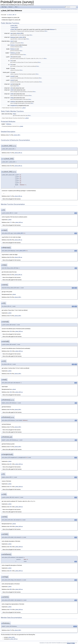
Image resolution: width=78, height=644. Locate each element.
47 (10, 316)
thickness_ (9, 124)
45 (10, 374)
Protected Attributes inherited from (12, 126)
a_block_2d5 (13, 26)
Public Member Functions (45, 9)
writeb (12, 94)
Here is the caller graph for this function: (12, 280)
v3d (11, 57)
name (12, 41)
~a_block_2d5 (14, 28)
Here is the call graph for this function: (11, 199)
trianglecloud (14, 106)
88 (10, 240)
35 (10, 297)
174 (11, 610)
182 (11, 547)
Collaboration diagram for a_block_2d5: (11, 20)
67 (10, 630)
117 (11, 222)
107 (11, 507)
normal (12, 80)
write (12, 88)
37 (10, 153)
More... (46, 31)
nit (11, 65)
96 (10, 257)
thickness (52, 29)
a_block (24, 108)
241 (11, 464)
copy (12, 33)
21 (9, 135)
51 (10, 196)
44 (10, 166)
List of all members (74, 9)
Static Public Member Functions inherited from (15, 118)
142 (11, 351)
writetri (12, 90)
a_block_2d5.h (11, 15)
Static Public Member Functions (56, 9)
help (14, 114)
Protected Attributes (66, 9)
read (11, 84)
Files (16, 7)
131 (11, 487)
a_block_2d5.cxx (18, 153)
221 (11, 571)
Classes (11, 7)
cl (11, 72)
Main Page (4, 7)
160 (11, 392)
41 (10, 447)
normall (12, 76)
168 (11, 527)
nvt (11, 61)
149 (11, 331)
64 (10, 275)
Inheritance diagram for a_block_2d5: (10, 18)
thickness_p (13, 53)
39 (10, 410)
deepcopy (13, 37)
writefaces (13, 102)
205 (11, 589)
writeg (12, 98)
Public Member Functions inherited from (13, 108)
